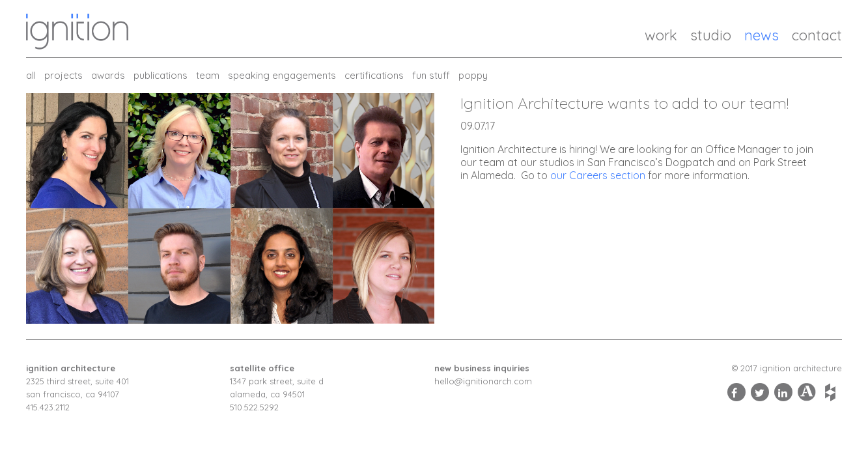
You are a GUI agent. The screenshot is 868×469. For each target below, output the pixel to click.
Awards (108, 75)
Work (661, 35)
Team (208, 75)
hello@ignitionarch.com (483, 381)
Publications (161, 75)
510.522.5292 (254, 407)
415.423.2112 (48, 407)
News (762, 35)
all (31, 75)
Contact (817, 35)
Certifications (374, 75)
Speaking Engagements (282, 75)
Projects (63, 75)
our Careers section (598, 175)
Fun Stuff (431, 75)
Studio (711, 35)
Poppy (473, 75)
